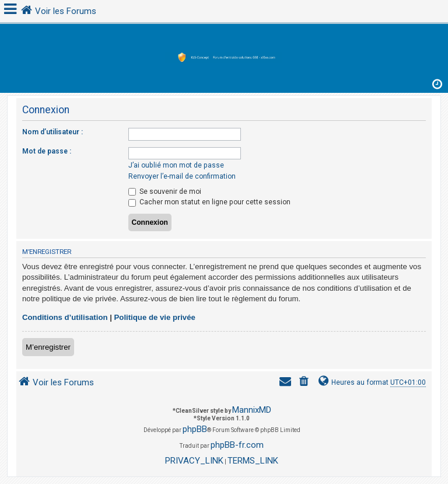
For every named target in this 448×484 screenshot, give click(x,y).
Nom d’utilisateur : (52, 132)
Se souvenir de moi (165, 191)
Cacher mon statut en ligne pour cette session (209, 202)
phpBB (195, 429)
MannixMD (252, 410)
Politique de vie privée (155, 317)
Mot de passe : (47, 151)
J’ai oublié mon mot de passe (176, 165)
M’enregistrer (48, 347)
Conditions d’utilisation (65, 317)
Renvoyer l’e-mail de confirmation (182, 176)
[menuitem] (305, 383)
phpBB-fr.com (237, 445)
